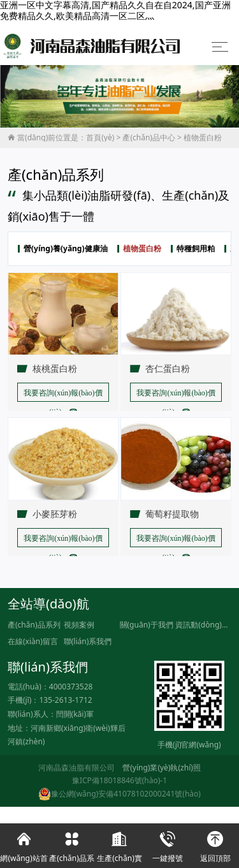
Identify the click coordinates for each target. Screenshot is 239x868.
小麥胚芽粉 (55, 514)
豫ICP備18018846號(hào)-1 (119, 780)
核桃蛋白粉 (55, 369)
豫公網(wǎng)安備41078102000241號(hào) (119, 794)
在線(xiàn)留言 (33, 641)
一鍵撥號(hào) (167, 846)
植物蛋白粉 (203, 137)
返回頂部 (215, 843)
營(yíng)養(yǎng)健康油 (66, 249)
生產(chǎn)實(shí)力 (119, 846)
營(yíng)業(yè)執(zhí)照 (162, 768)
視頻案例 (79, 625)
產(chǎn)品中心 (149, 137)
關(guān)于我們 (147, 625)
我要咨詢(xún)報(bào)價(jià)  (63, 395)
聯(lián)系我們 (88, 641)
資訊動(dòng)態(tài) (203, 625)
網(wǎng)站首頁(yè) (24, 846)
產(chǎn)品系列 (34, 625)
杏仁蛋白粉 (168, 369)
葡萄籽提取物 (172, 514)
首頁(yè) (100, 137)
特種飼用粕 (196, 249)
